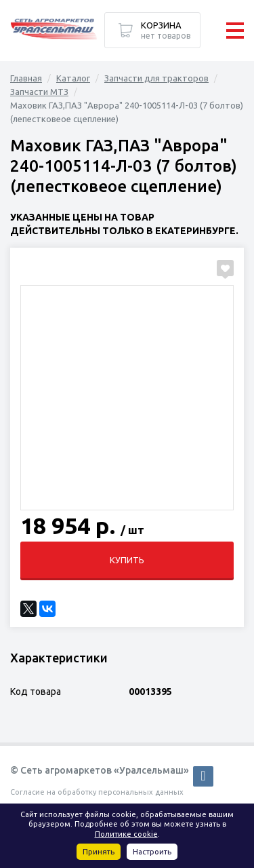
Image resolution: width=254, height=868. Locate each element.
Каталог (73, 78)
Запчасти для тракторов (156, 78)
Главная (26, 78)
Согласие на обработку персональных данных (97, 792)
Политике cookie (126, 834)
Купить (127, 560)
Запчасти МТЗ (39, 92)
